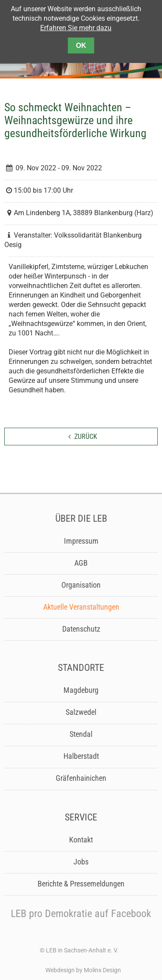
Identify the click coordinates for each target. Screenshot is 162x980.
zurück (86, 437)
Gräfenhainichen (81, 778)
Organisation (81, 585)
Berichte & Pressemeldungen (81, 884)
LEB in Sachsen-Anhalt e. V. (82, 950)
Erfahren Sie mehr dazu (76, 28)
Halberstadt (81, 756)
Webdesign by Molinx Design (83, 970)
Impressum (81, 541)
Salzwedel (81, 712)
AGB (81, 563)
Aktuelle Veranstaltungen (81, 607)
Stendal (81, 734)
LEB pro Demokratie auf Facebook (81, 914)
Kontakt (81, 840)
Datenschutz (81, 629)
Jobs (81, 862)
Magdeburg (81, 690)
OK (81, 45)
